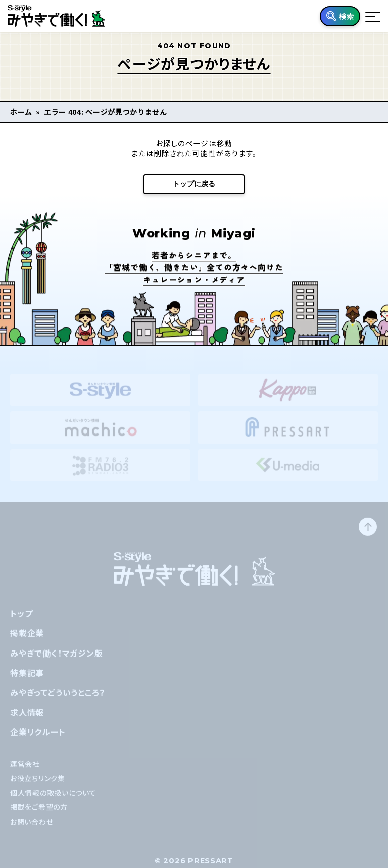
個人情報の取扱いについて (53, 799)
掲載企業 (27, 640)
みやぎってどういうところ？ (58, 699)
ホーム (21, 112)
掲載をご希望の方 (39, 814)
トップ (21, 620)
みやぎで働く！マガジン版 (57, 660)
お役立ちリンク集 (38, 785)
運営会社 (25, 771)
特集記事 (27, 679)
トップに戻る (194, 184)
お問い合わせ (32, 829)
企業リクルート (38, 739)
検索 (347, 16)
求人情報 (27, 719)
